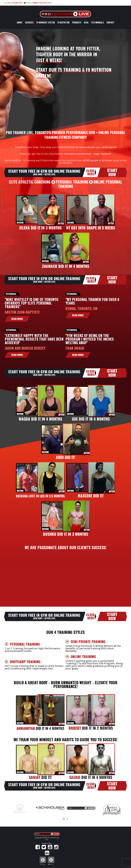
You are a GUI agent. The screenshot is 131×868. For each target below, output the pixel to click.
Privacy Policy (47, 843)
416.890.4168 (17, 3)
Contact (110, 22)
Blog (86, 22)
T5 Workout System (45, 22)
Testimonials (97, 22)
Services (29, 22)
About (20, 22)
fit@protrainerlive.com (42, 3)
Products (77, 22)
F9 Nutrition (63, 22)
